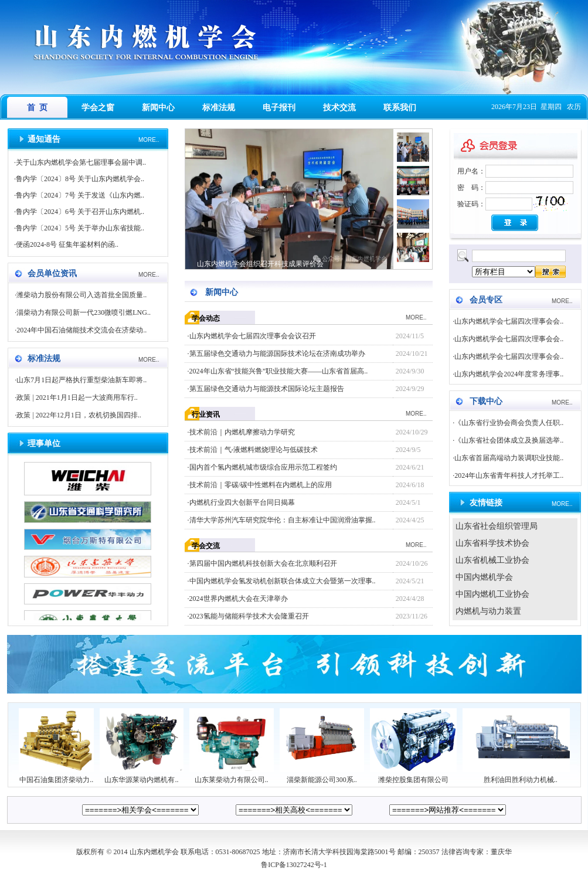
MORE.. (149, 140)
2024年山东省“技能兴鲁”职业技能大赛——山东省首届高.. (279, 371)
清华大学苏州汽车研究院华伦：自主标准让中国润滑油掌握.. (283, 520)
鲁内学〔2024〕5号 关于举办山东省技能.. (80, 228)
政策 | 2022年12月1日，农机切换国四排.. (79, 415)
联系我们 (400, 108)
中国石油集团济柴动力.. (56, 776)
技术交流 (339, 108)
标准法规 (219, 108)
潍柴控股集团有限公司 (413, 776)
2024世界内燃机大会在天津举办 (239, 599)
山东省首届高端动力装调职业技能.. (509, 458)
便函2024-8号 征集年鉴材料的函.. (67, 244)
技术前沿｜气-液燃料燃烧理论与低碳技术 (254, 450)
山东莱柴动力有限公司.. (232, 776)
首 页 (37, 108)
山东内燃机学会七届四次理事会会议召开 (253, 336)
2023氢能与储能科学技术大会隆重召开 (249, 616)
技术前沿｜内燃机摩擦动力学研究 (242, 432)
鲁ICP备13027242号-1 (294, 865)
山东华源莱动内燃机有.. (141, 776)
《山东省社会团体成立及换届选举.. (509, 440)
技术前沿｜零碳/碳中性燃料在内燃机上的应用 (261, 485)
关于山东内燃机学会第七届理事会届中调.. (81, 162)
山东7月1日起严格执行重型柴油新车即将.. (81, 380)
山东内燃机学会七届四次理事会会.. (509, 321)
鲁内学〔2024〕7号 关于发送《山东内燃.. (80, 195)
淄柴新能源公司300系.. (322, 776)
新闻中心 (158, 108)
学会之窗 (98, 108)
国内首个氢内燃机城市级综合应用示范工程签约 (263, 467)
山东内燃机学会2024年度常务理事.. (509, 374)
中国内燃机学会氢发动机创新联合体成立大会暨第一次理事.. (283, 581)
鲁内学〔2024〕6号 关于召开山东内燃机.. (80, 212)
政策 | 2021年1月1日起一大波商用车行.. (77, 397)
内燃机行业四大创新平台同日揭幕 (242, 502)
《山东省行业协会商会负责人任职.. (509, 423)
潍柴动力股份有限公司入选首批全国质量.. (81, 295)
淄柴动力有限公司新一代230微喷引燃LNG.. (84, 312)
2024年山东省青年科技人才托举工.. (509, 475)
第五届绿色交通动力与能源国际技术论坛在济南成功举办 (277, 354)
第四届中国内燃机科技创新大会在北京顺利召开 (263, 563)
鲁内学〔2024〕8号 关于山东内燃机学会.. (80, 179)
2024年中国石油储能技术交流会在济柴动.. (81, 330)
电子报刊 (279, 108)
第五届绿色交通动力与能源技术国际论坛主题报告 (267, 389)
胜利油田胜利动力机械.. (521, 776)
